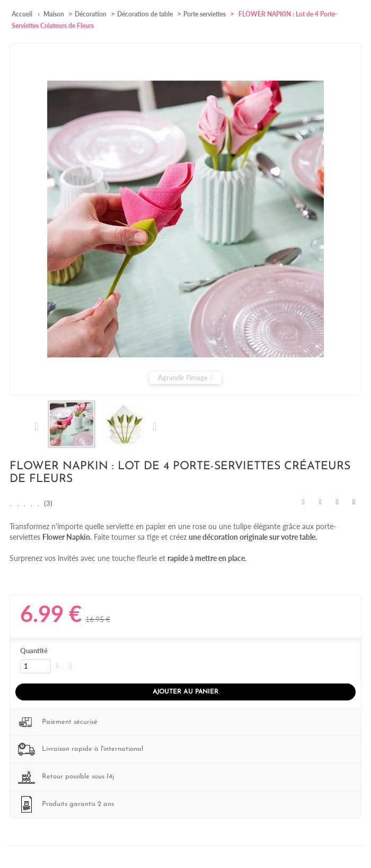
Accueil (22, 14)
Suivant (154, 426)
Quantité (34, 651)
